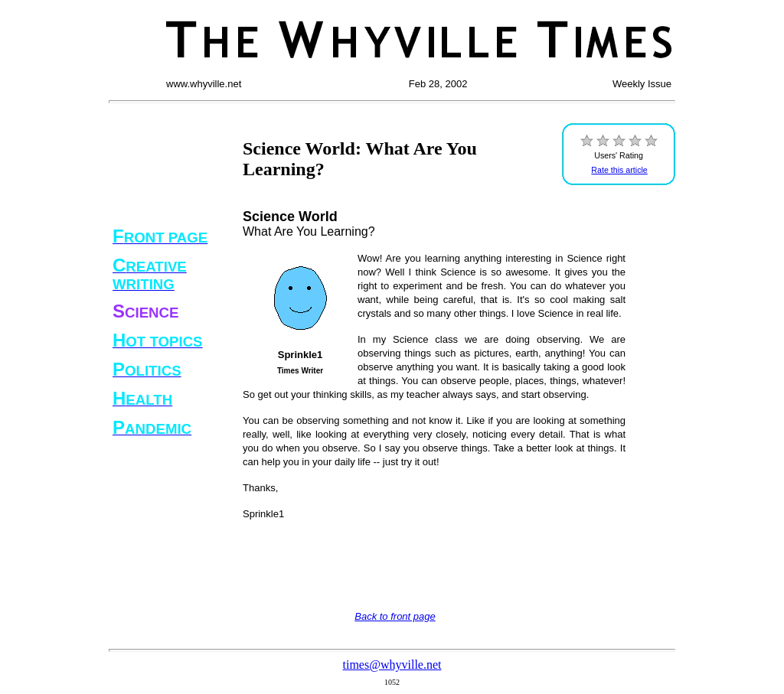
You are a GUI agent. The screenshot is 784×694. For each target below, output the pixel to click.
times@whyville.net (392, 665)
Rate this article (619, 170)
